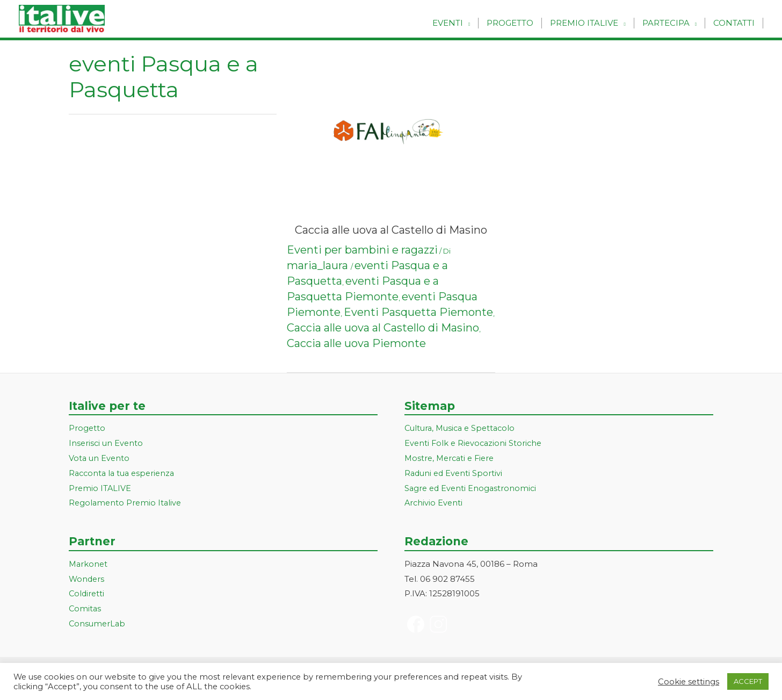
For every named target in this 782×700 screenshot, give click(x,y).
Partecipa (666, 23)
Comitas (85, 608)
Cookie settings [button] (689, 682)
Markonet (89, 564)
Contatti (734, 23)
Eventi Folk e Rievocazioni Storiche (475, 443)
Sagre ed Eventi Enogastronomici (472, 488)
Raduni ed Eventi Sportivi (455, 473)
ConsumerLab (98, 623)
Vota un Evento (100, 458)
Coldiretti (87, 593)
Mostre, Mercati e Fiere (452, 458)
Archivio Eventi (434, 503)
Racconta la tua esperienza (124, 473)
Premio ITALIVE (100, 488)
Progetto (510, 23)
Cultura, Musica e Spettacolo (463, 428)
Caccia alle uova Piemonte (356, 343)
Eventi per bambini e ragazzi (362, 250)
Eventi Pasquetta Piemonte (418, 312)
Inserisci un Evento (107, 443)
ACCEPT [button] (748, 681)
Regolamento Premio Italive (126, 503)
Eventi (448, 23)
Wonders (87, 579)
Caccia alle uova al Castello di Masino (391, 230)
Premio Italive (584, 23)
